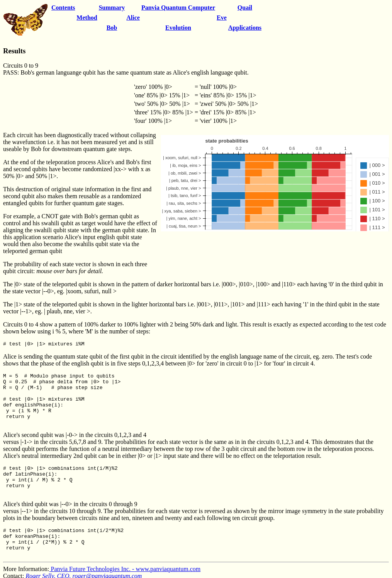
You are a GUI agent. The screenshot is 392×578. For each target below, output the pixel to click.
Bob (112, 28)
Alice (133, 18)
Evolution (178, 28)
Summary (112, 8)
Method (87, 18)
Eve (222, 18)
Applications (245, 28)
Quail (245, 8)
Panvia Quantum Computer (178, 8)
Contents (63, 8)
